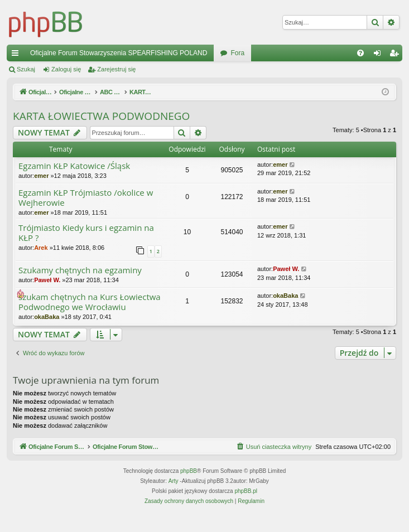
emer (41, 176)
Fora (237, 53)
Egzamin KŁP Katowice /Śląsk (74, 166)
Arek (41, 248)
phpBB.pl (246, 504)
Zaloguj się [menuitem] (380, 55)
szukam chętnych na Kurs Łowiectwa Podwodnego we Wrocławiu (90, 302)
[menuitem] (360, 53)
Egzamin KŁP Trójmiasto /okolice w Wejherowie (86, 198)
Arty (174, 494)
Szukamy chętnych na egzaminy (80, 270)
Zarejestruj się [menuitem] (396, 55)
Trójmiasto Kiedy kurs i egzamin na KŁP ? (86, 233)
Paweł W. (47, 280)
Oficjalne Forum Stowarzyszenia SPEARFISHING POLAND (119, 53)
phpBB (189, 484)
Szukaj (26, 69)
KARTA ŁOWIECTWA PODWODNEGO (101, 116)
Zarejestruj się (116, 69)
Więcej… (17, 55)
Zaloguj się (66, 69)
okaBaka (47, 317)
